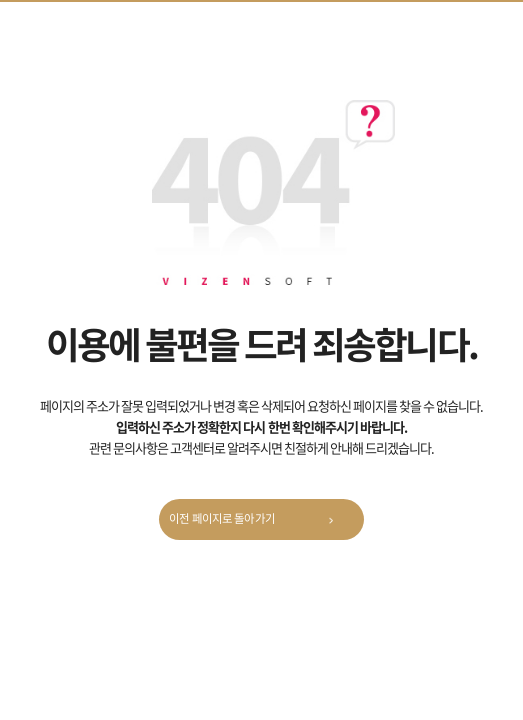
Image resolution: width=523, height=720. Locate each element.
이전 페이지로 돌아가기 (256, 521)
